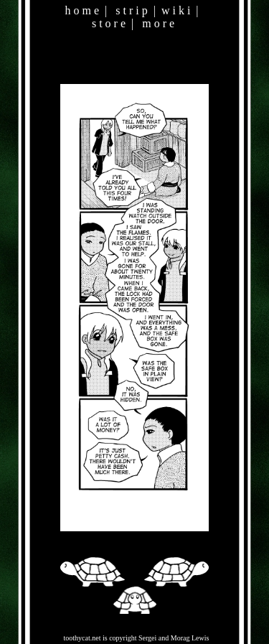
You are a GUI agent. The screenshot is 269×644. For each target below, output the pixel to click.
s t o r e (109, 23)
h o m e (82, 10)
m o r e (158, 23)
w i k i (176, 10)
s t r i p (131, 10)
